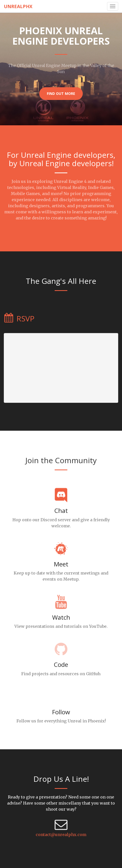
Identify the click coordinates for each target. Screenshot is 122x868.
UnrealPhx (18, 6)
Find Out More (61, 93)
